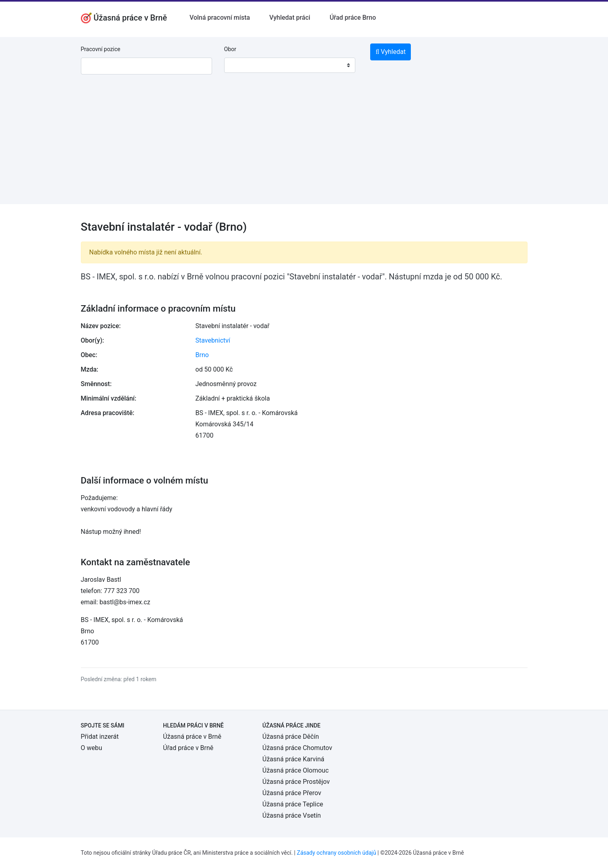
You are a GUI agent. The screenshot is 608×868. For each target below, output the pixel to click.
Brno (202, 355)
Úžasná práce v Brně (192, 737)
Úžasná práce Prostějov (296, 782)
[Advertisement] (304, 148)
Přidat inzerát (100, 737)
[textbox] (241, 65)
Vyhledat (391, 52)
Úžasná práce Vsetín (292, 815)
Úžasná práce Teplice (293, 804)
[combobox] (290, 65)
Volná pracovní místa (220, 18)
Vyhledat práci (290, 18)
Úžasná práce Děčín (291, 737)
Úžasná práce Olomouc (296, 770)
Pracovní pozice (101, 49)
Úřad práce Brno (353, 18)
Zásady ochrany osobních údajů (337, 853)
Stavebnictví (213, 340)
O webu (92, 748)
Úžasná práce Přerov (292, 793)
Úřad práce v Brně (188, 748)
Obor (230, 49)
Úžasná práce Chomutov (297, 748)
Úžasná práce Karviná (293, 759)
